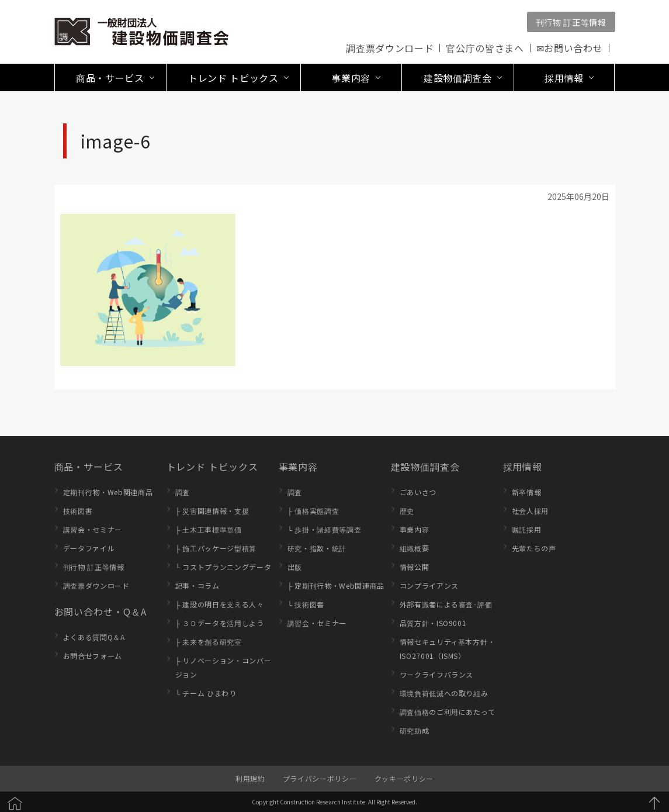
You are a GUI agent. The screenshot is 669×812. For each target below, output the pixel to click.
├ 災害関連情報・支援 (212, 511)
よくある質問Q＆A (94, 637)
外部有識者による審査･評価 (446, 604)
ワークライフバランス (437, 674)
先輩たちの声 (534, 548)
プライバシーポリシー (320, 778)
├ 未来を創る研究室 (209, 642)
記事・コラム (197, 585)
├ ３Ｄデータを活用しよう (220, 623)
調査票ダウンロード (390, 48)
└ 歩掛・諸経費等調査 (325, 529)
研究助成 (415, 730)
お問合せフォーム (93, 656)
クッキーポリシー (404, 778)
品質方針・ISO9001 (433, 623)
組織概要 (415, 548)
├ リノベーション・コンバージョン (223, 667)
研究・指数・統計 (317, 548)
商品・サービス (89, 467)
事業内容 (299, 467)
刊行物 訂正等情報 (571, 22)
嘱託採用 (527, 529)
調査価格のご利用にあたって (448, 712)
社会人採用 (530, 511)
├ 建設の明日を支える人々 (220, 604)
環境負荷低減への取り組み (444, 693)
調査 (183, 492)
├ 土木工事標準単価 (209, 529)
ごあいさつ (418, 492)
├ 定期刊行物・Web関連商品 (336, 585)
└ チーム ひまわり (206, 693)
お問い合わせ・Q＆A (100, 611)
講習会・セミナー (93, 529)
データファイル (89, 548)
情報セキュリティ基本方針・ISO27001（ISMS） (448, 649)
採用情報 (523, 467)
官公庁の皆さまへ (485, 48)
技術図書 (78, 511)
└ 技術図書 (306, 604)
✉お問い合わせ (570, 48)
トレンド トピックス (212, 467)
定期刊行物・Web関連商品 (108, 492)
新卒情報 (527, 492)
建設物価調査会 (426, 467)
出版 (295, 567)
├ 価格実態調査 (313, 511)
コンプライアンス (429, 585)
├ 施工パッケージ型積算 (216, 548)
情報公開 (415, 567)
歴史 (407, 511)
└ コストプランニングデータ (223, 567)
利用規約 (250, 778)
